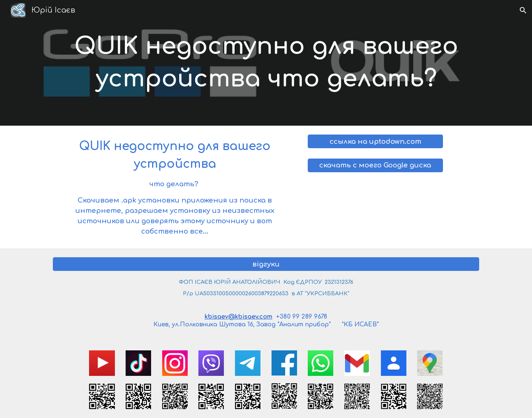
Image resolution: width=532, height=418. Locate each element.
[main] (266, 63)
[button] (523, 10)
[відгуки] (266, 264)
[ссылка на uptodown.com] (375, 141)
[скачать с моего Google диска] (375, 165)
